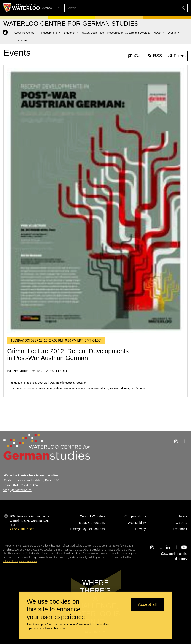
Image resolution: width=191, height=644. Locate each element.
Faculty (114, 388)
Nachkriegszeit (65, 383)
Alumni (125, 388)
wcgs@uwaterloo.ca (18, 490)
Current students (21, 388)
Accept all (147, 604)
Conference (138, 388)
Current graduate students (92, 388)
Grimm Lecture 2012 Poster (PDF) (43, 371)
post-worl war (46, 383)
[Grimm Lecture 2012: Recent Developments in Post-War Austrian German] (95, 201)
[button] (152, 8)
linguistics (30, 383)
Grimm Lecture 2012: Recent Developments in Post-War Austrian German (68, 354)
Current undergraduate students (55, 388)
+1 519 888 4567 (22, 529)
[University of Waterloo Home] (22, 8)
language (16, 383)
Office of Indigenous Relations (20, 561)
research (81, 383)
